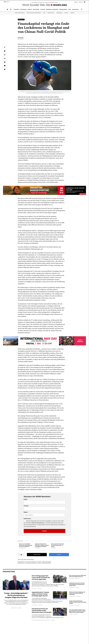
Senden (44, 531)
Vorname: (26, 506)
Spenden (72, 13)
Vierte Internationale (20, 13)
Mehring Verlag (51, 13)
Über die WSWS (59, 13)
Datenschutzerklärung (38, 523)
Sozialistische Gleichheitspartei (34, 13)
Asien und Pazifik (46, 562)
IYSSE (44, 13)
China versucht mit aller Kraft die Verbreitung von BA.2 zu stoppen (57, 545)
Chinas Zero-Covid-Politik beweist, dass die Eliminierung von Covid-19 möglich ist (25, 545)
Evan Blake (21, 38)
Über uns (81, 2)
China (39, 562)
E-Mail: (25, 499)
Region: (26, 512)
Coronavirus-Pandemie (31, 562)
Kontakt (76, 2)
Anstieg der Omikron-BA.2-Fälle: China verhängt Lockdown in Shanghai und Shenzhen (42, 545)
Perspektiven (21, 562)
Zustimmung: (27, 519)
